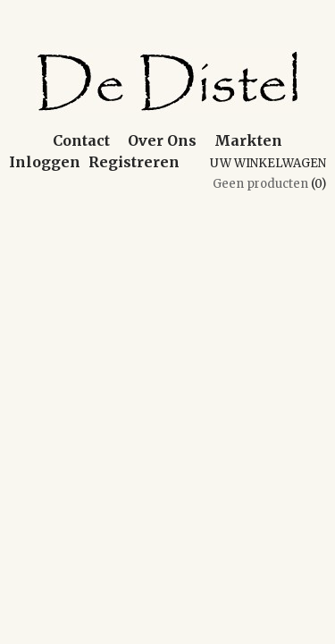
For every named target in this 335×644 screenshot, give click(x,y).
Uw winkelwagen (268, 163)
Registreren (134, 162)
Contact (81, 140)
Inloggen (45, 162)
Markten (248, 140)
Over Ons (162, 140)
